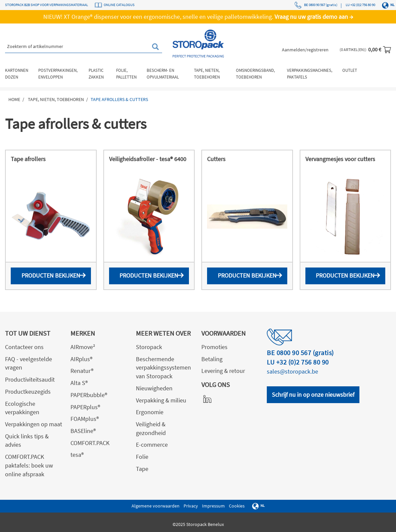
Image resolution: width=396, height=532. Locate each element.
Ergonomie (150, 412)
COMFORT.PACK (90, 443)
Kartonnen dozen (17, 74)
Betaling (212, 359)
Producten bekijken (51, 275)
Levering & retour (223, 371)
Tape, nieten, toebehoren (207, 74)
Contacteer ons (24, 347)
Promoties (214, 347)
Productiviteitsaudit (30, 379)
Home (14, 99)
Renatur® (82, 371)
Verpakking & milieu (161, 400)
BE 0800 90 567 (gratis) (316, 5)
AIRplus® (82, 359)
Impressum (213, 506)
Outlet (350, 70)
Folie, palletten (126, 74)
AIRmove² (83, 347)
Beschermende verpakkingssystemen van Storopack (163, 368)
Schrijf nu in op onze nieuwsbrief (313, 395)
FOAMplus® (85, 419)
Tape (142, 469)
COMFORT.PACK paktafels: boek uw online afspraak (29, 465)
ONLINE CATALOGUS (119, 5)
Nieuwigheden (154, 388)
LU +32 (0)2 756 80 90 (360, 5)
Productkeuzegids (28, 392)
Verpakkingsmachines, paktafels (310, 74)
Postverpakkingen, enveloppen (58, 74)
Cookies (237, 506)
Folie (142, 457)
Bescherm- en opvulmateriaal (163, 74)
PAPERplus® (85, 407)
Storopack (149, 347)
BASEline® (83, 431)
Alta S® (79, 383)
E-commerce (152, 445)
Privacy (191, 506)
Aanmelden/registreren (305, 50)
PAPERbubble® (89, 395)
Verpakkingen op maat (34, 424)
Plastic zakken (96, 74)
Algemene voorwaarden (156, 506)
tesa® (77, 455)
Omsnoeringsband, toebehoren (255, 74)
